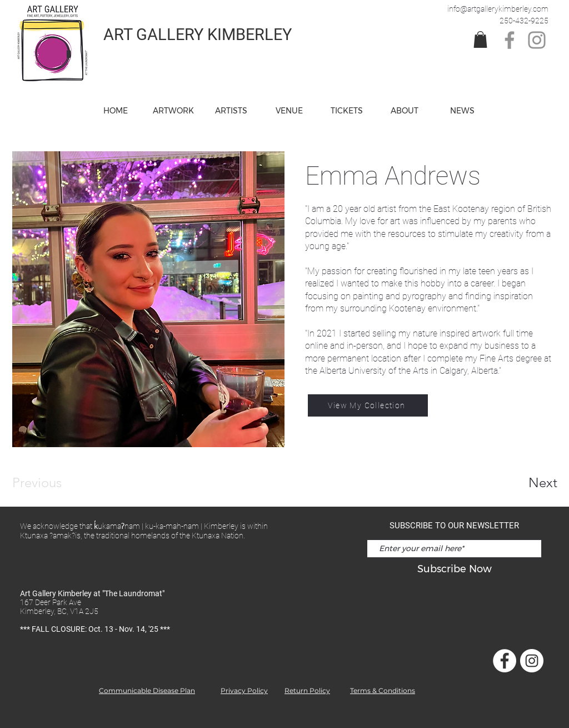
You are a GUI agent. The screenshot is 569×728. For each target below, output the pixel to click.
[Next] (521, 483)
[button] (289, 111)
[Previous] (52, 483)
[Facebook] (510, 40)
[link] (480, 39)
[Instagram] (537, 40)
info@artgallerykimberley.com (498, 9)
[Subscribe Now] (454, 569)
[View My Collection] (368, 405)
